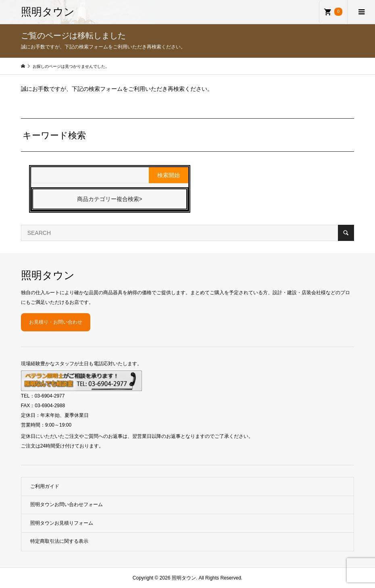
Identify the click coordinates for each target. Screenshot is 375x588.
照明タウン (48, 12)
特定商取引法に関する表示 (59, 541)
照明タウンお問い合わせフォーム (67, 504)
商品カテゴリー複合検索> (110, 199)
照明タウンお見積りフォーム (62, 523)
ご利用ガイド (45, 486)
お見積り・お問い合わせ (56, 322)
